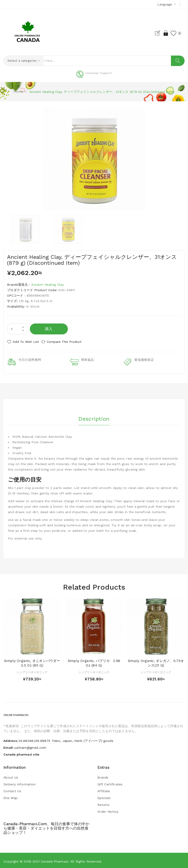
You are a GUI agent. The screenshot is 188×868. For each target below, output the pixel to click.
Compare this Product (68, 342)
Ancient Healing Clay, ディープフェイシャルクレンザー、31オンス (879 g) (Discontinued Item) (102, 92)
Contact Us (12, 789)
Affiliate (104, 789)
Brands (103, 776)
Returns (103, 803)
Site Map (10, 796)
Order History (108, 810)
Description (94, 416)
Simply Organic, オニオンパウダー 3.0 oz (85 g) (34, 661)
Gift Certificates (110, 783)
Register (154, 33)
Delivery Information (20, 783)
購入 (49, 329)
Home (18, 92)
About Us (11, 776)
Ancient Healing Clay (47, 285)
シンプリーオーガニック (32, 670)
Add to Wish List (26, 342)
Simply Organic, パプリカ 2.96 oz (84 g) (94, 661)
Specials (104, 796)
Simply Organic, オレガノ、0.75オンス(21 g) (156, 661)
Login (161, 33)
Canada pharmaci (55, 860)
